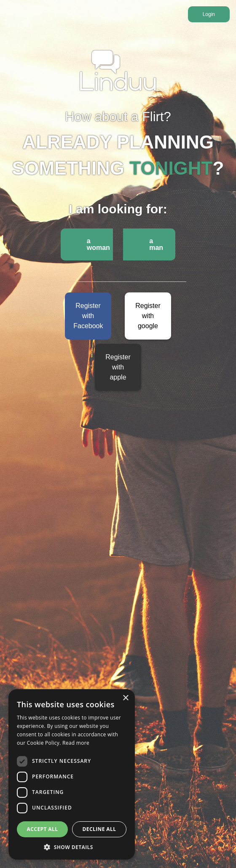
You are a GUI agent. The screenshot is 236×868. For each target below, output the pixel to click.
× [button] (125, 698)
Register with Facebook (88, 316)
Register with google (148, 316)
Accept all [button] (43, 829)
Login (209, 14)
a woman (98, 244)
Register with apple (118, 367)
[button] (72, 847)
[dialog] (72, 774)
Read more (76, 743)
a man (156, 244)
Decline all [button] (99, 829)
